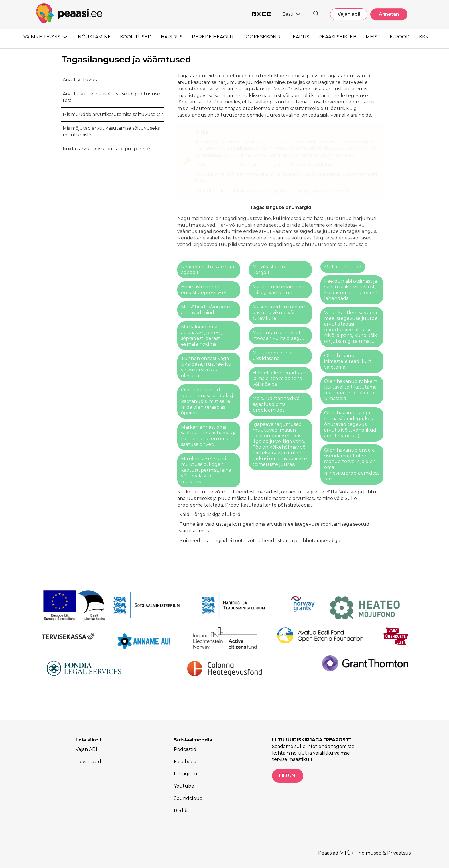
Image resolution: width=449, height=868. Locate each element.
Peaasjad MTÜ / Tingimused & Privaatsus (364, 853)
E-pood (400, 37)
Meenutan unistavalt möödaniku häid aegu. (278, 335)
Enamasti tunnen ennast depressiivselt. (205, 290)
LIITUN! (288, 776)
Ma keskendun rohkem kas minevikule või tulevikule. (279, 313)
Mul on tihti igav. (343, 267)
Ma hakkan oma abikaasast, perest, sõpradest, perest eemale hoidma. (201, 335)
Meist (373, 37)
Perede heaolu (213, 37)
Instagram (185, 774)
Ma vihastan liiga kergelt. (271, 270)
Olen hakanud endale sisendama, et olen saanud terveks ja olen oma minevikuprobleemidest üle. (352, 464)
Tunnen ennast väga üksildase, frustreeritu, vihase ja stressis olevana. (207, 367)
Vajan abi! (349, 14)
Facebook (185, 762)
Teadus (299, 37)
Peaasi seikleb (337, 37)
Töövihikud (88, 762)
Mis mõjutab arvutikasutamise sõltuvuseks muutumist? (111, 131)
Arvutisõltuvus (80, 80)
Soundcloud (188, 798)
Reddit (182, 811)
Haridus (172, 37)
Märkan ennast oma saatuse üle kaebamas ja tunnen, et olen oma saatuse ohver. (209, 436)
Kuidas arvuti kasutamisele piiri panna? (107, 149)
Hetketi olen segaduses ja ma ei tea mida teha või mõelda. (279, 378)
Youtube (184, 786)
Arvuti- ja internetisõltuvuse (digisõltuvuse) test (112, 97)
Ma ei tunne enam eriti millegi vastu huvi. (278, 290)
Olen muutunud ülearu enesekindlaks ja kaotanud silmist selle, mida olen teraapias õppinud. (208, 401)
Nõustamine (94, 37)
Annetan (389, 14)
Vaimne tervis (42, 37)
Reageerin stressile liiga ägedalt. (207, 270)
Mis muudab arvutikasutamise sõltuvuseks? (113, 114)
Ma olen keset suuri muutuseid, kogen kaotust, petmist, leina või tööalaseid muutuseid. (206, 470)
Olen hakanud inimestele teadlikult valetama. (348, 361)
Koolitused (136, 37)
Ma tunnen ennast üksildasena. (274, 356)
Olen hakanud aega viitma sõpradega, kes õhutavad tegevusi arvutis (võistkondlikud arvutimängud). (350, 424)
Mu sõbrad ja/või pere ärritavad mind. (205, 310)
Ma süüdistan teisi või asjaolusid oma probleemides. (276, 404)
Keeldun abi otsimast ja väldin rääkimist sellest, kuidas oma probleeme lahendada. (351, 290)
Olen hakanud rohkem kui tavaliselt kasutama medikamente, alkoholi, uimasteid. (351, 390)
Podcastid (185, 749)
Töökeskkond (261, 37)
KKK (424, 37)
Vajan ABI (86, 749)
